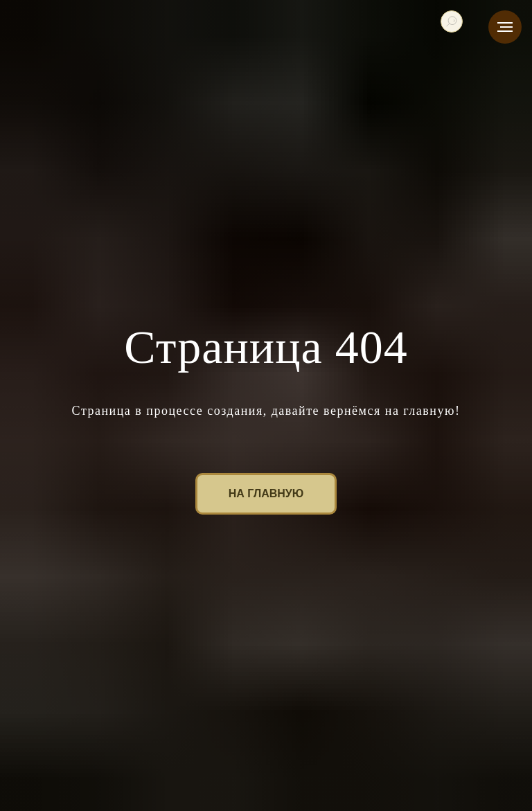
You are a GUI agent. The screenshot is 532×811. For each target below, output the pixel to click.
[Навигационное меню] (505, 27)
